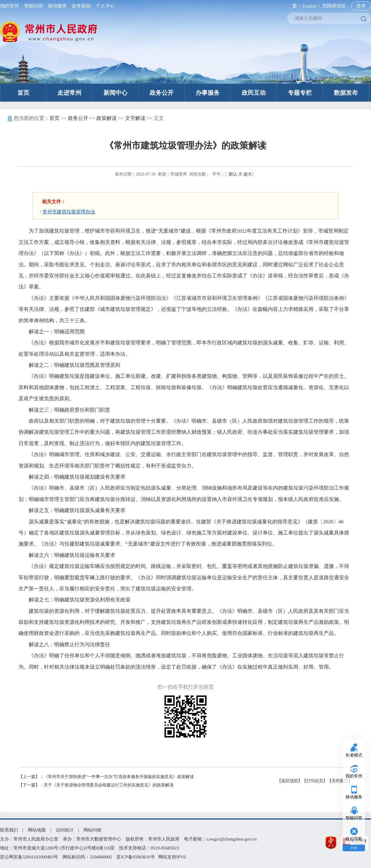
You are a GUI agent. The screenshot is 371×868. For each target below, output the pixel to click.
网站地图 (37, 830)
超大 (248, 174)
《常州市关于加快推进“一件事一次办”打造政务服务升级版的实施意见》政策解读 (119, 777)
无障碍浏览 (334, 6)
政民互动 (254, 93)
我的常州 (11, 6)
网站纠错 (92, 830)
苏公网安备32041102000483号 (29, 857)
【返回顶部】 (290, 781)
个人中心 (104, 6)
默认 (233, 174)
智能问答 (34, 6)
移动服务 (57, 6)
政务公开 (162, 93)
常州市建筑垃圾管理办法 (69, 212)
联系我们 (9, 830)
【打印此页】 (315, 781)
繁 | (295, 6)
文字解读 (135, 118)
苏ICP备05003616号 (136, 857)
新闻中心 (115, 93)
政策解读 (107, 118)
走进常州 (69, 93)
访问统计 (65, 830)
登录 (361, 6)
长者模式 (354, 755)
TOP (354, 848)
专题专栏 (300, 93)
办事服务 (208, 93)
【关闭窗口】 (340, 781)
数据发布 (346, 93)
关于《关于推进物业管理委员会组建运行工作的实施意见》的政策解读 (109, 785)
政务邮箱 (81, 6)
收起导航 (354, 839)
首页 (23, 93)
